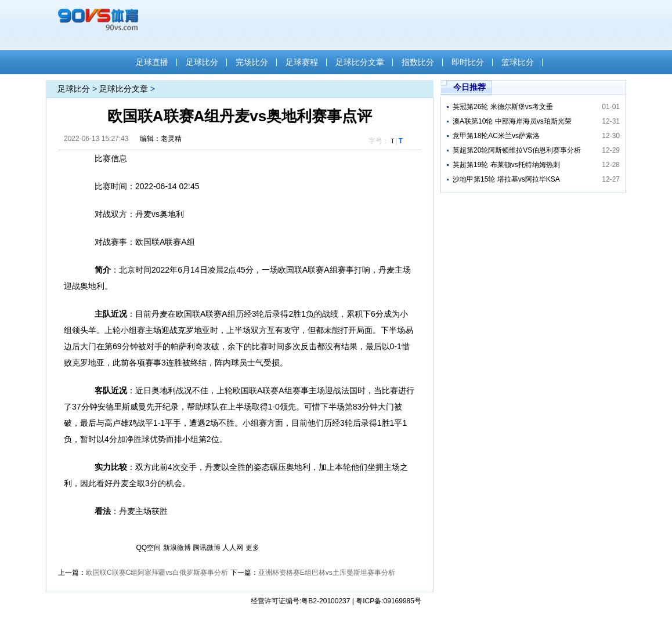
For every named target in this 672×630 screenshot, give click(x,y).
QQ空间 (149, 548)
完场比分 (252, 62)
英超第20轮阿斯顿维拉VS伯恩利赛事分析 (517, 150)
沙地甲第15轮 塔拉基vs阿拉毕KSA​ (506, 179)
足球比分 (202, 62)
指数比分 (418, 62)
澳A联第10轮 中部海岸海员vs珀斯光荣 (512, 121)
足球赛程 (302, 62)
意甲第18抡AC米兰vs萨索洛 (496, 136)
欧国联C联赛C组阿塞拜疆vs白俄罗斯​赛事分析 (157, 573)
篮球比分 (518, 62)
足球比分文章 (360, 62)
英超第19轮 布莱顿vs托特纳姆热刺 (506, 165)
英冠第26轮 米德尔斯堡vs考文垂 (503, 107)
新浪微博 (177, 548)
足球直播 (152, 62)
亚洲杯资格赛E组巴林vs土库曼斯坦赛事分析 (327, 573)
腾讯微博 (207, 548)
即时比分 (468, 62)
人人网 (233, 548)
